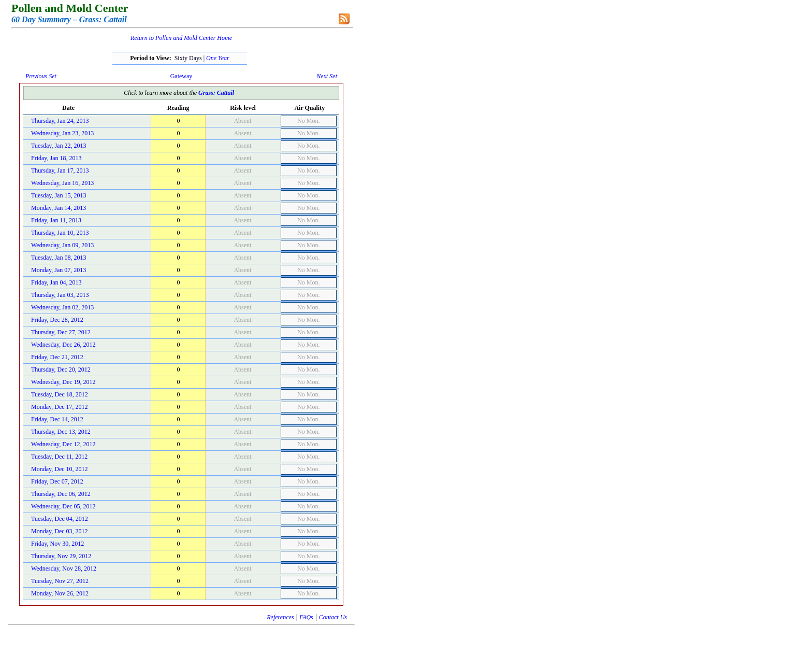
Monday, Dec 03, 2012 (60, 531)
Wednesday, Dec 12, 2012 (63, 444)
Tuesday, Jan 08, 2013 (59, 258)
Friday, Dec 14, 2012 (57, 419)
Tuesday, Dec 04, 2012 (60, 519)
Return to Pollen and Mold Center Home (181, 38)
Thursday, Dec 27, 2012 (61, 332)
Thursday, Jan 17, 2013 (60, 170)
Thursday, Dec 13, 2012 (61, 432)
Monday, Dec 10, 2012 (60, 469)
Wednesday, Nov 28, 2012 (64, 568)
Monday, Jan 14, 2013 (59, 208)
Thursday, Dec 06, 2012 (61, 494)
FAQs (306, 617)
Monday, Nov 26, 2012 (60, 593)
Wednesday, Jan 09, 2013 (62, 245)
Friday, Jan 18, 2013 (56, 158)
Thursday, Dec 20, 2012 (61, 369)
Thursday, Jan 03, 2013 (60, 295)
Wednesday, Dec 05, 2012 (63, 506)
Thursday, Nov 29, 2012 (61, 556)
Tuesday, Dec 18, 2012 (60, 394)
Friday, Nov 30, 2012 (57, 544)
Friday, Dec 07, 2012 (57, 481)
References (280, 617)
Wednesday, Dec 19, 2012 (63, 382)
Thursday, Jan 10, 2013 (60, 233)
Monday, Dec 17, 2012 (60, 407)
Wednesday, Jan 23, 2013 (62, 133)
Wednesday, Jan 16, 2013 (62, 183)
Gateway (182, 76)
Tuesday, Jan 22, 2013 (59, 146)
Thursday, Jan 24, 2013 (60, 121)
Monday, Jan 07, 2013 (59, 270)
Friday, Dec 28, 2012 (57, 320)
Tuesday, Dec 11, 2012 (59, 457)
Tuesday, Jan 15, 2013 (59, 195)
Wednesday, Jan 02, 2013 (62, 307)
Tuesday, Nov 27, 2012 (60, 581)
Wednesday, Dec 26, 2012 (63, 345)
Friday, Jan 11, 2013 (56, 220)
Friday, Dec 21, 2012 (57, 357)
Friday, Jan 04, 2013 (56, 282)
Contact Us (333, 617)
